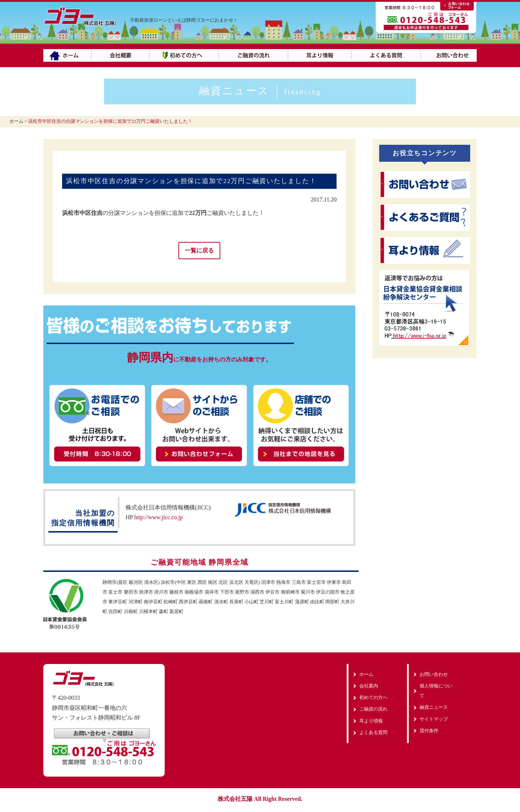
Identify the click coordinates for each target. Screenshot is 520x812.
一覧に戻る (199, 250)
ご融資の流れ (253, 55)
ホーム (68, 55)
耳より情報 (320, 55)
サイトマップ (434, 718)
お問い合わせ (449, 55)
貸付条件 (429, 730)
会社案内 (121, 55)
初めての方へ (184, 55)
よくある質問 (386, 55)
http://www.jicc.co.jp (159, 517)
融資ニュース (260, 91)
